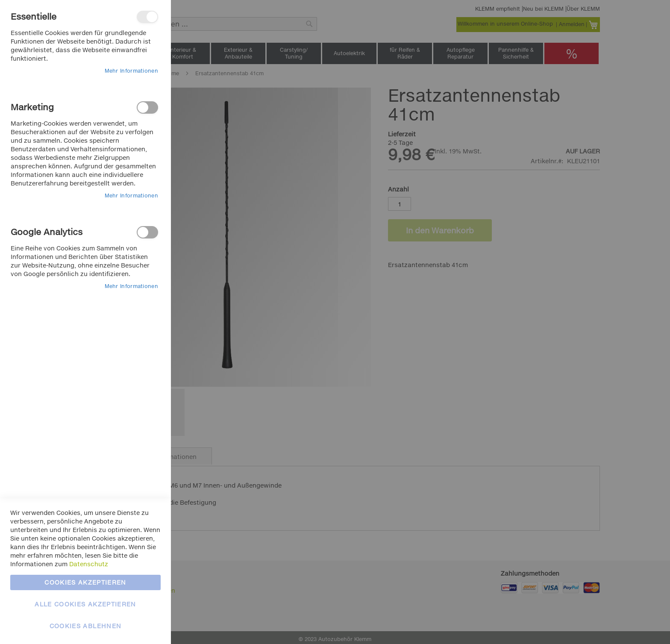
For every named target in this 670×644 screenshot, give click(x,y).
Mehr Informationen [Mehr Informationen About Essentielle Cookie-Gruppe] (131, 71)
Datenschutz (89, 564)
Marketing (147, 107)
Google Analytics (147, 232)
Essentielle (147, 17)
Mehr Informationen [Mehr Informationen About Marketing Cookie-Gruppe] (131, 196)
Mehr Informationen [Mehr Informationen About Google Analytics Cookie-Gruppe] (131, 286)
